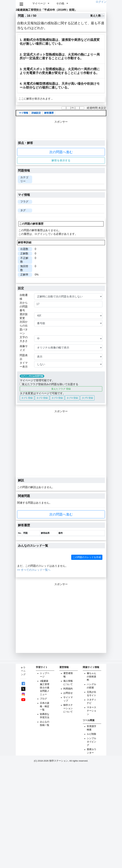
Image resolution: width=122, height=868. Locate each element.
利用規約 (68, 689)
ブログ (43, 699)
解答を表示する (61, 160)
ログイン (101, 2)
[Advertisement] (31, 445)
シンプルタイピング (91, 742)
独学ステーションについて (68, 708)
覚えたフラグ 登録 (61, 389)
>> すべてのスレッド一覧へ (34, 570)
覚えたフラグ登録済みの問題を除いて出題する (49, 384)
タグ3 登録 (57, 398)
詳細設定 (36, 113)
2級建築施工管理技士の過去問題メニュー (45, 688)
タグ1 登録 (27, 398)
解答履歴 (49, 113)
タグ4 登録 (72, 398)
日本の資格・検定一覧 (45, 706)
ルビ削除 (91, 734)
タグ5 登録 (87, 398)
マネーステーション (91, 711)
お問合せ (68, 693)
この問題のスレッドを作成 (87, 557)
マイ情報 (23, 113)
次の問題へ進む (61, 152)
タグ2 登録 (42, 398)
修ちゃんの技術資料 (91, 677)
